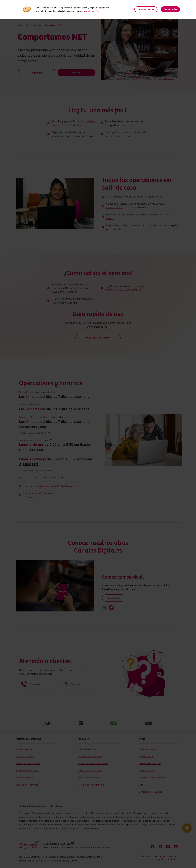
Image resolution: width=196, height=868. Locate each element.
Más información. (91, 11)
